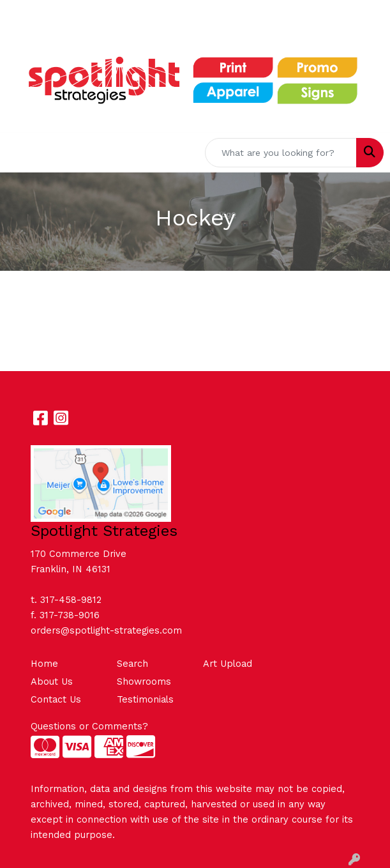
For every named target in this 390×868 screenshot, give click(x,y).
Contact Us (56, 699)
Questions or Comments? (89, 726)
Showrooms (144, 681)
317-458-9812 (71, 600)
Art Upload (228, 664)
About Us (52, 681)
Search (132, 664)
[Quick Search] (281, 153)
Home (44, 664)
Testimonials (145, 699)
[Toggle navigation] (20, 153)
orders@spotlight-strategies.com (106, 630)
